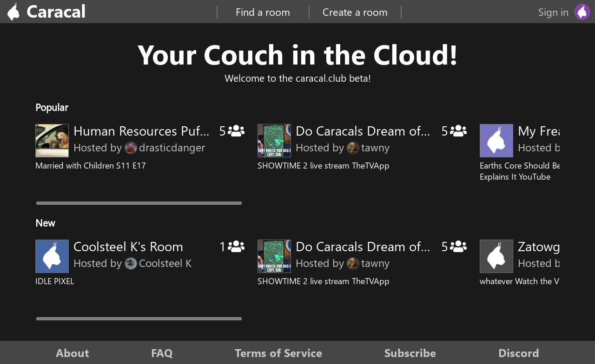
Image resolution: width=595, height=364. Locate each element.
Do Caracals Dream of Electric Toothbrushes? (424, 130)
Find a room (263, 12)
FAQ (162, 352)
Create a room (355, 12)
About (72, 352)
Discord (519, 352)
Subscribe (410, 352)
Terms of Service (278, 352)
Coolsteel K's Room (128, 246)
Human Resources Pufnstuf (151, 130)
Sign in (553, 12)
